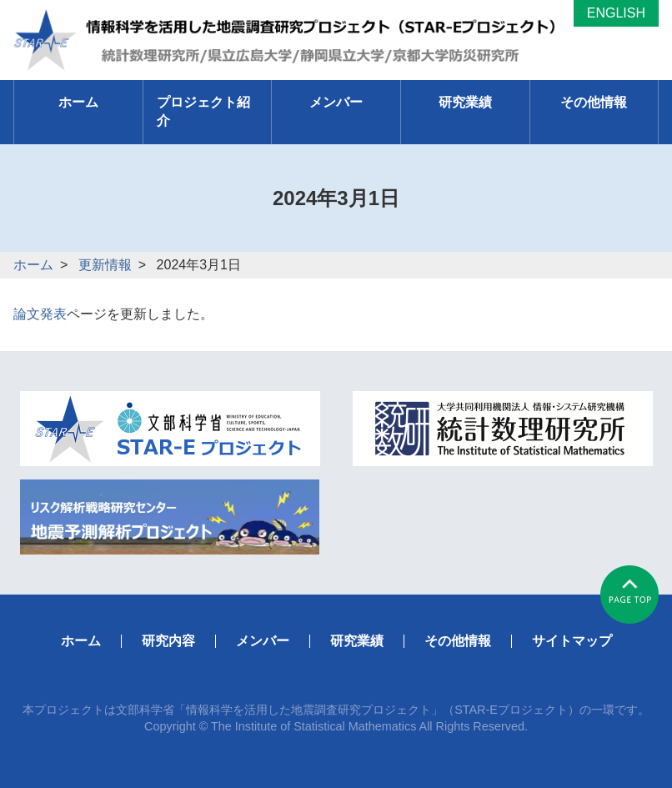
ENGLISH (616, 13)
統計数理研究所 (503, 429)
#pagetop (629, 595)
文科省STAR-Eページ (170, 429)
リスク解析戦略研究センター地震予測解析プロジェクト (170, 517)
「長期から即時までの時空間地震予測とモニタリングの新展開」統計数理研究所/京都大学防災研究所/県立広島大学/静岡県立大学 (293, 40)
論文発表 (40, 314)
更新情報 (105, 265)
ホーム (33, 265)
